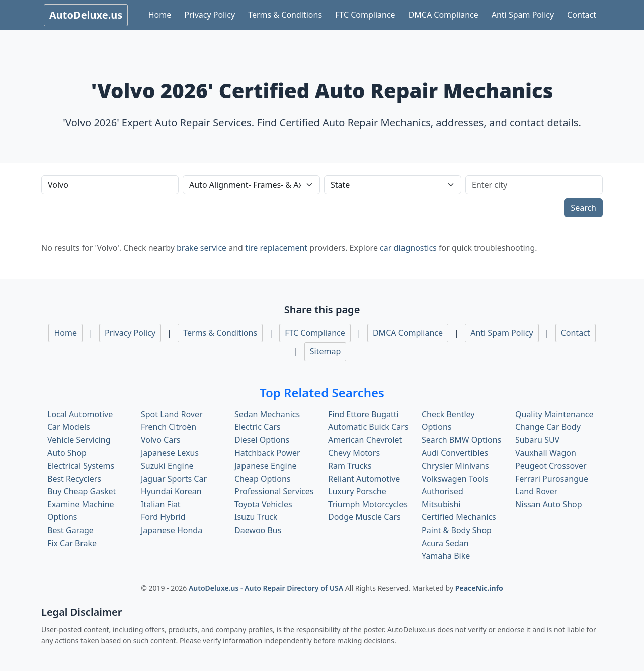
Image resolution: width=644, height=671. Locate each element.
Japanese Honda (172, 530)
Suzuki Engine (167, 466)
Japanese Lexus (170, 453)
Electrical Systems (81, 466)
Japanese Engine (266, 466)
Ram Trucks (350, 466)
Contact (582, 15)
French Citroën (169, 427)
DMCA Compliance (444, 15)
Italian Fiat (161, 504)
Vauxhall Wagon (546, 453)
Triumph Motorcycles (368, 504)
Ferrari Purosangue (552, 479)
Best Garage (70, 530)
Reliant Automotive (364, 479)
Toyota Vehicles (263, 504)
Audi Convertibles (455, 453)
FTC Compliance (365, 15)
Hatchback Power (267, 453)
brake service (202, 248)
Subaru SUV (537, 440)
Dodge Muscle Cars (365, 517)
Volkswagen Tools (455, 479)
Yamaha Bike (446, 556)
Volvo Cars (160, 440)
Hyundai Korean (171, 491)
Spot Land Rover (172, 414)
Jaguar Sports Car (174, 479)
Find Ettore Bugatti (364, 414)
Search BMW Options (461, 440)
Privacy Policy (210, 15)
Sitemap (326, 351)
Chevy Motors (354, 453)
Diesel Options (262, 440)
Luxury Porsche (357, 491)
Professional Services (274, 491)
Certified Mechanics (459, 517)
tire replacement (276, 248)
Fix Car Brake (72, 543)
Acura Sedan (445, 543)
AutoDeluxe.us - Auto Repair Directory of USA (267, 588)
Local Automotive (80, 414)
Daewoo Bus (258, 530)
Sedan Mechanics (267, 414)
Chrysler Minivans (455, 466)
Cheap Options (262, 479)
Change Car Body (548, 427)
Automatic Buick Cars (368, 427)
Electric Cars (257, 427)
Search (583, 208)
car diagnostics (408, 248)
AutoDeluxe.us (86, 15)
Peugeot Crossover (551, 466)
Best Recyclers (74, 479)
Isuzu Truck (256, 517)
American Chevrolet (365, 440)
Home (160, 15)
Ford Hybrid (163, 517)
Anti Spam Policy (523, 15)
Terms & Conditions (285, 15)
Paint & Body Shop (457, 530)
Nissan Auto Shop (549, 504)
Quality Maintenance (554, 414)
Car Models (69, 427)
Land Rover (536, 491)
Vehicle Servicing (79, 440)
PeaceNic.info (479, 588)
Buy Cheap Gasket (82, 491)
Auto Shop (67, 453)
